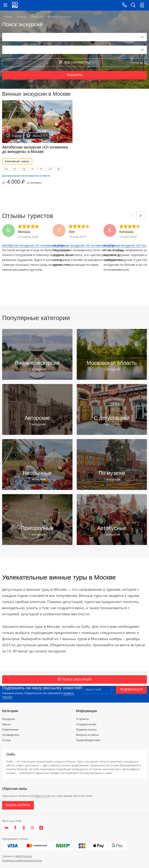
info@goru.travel (40, 796)
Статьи (6, 740)
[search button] (133, 5)
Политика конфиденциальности (22, 860)
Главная (7, 17)
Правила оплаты (86, 730)
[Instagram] (33, 828)
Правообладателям (88, 740)
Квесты (7, 724)
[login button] (142, 5)
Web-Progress (24, 856)
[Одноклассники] (24, 828)
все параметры (74, 62)
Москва (22, 17)
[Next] (141, 216)
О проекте (82, 719)
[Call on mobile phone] (125, 5)
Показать (74, 75)
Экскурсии (37, 17)
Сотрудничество (86, 724)
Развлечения (10, 730)
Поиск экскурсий (75, 679)
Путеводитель (11, 735)
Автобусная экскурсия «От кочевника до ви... (34, 245)
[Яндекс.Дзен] (41, 828)
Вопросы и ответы (87, 735)
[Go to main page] (15, 5)
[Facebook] (15, 828)
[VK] (6, 828)
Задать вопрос (18, 805)
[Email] (97, 689)
